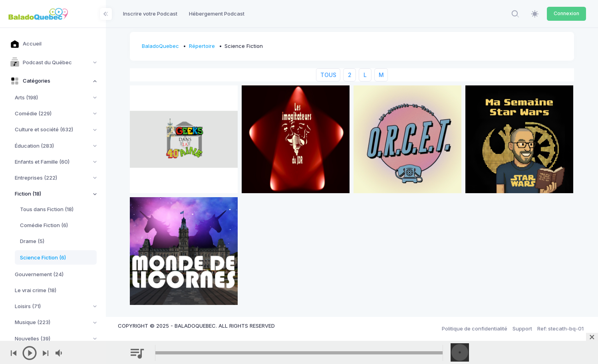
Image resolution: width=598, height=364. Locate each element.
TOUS (328, 75)
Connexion (566, 13)
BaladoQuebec (160, 46)
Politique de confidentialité (475, 328)
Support (522, 328)
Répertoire (202, 46)
